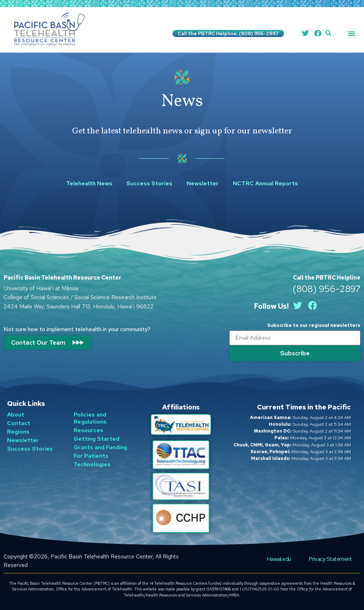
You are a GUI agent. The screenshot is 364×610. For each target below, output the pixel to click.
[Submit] (295, 353)
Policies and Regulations (90, 418)
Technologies (92, 464)
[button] (328, 33)
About (16, 415)
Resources (89, 430)
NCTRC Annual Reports (265, 183)
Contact (19, 423)
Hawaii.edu (279, 559)
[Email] (295, 338)
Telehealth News (89, 183)
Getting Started (97, 439)
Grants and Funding (100, 447)
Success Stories (149, 183)
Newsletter (203, 183)
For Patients (91, 456)
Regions (18, 432)
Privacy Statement (330, 559)
